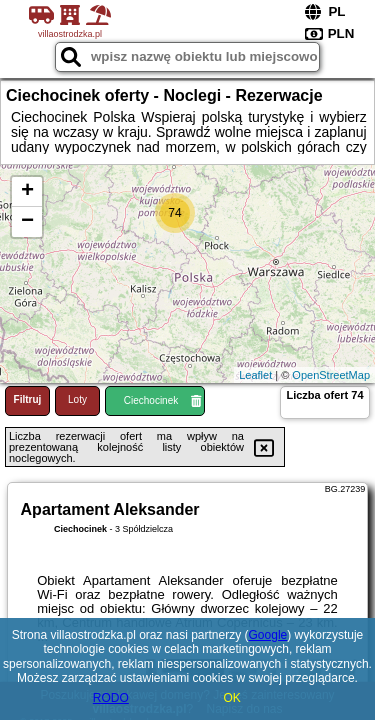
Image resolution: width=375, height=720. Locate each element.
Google (268, 635)
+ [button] (27, 192)
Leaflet (255, 375)
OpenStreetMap (331, 375)
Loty (77, 399)
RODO (111, 698)
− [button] (27, 222)
